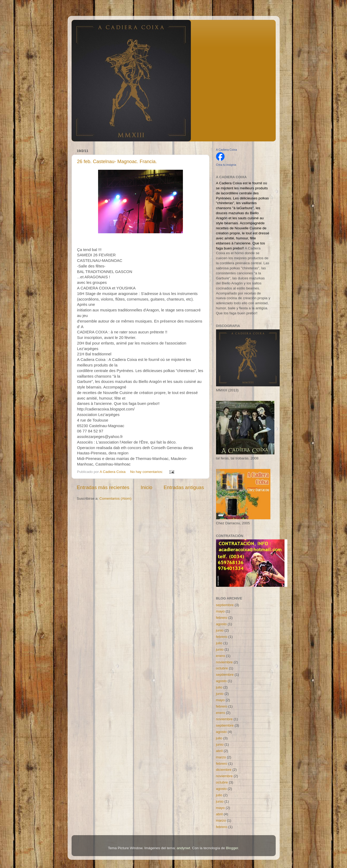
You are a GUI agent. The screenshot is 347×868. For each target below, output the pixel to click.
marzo (221, 757)
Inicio (147, 487)
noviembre (224, 662)
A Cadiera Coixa (227, 150)
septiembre (225, 605)
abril (219, 751)
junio (220, 630)
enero (221, 656)
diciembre (224, 770)
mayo (220, 611)
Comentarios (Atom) (115, 498)
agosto (221, 624)
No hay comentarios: (147, 472)
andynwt (183, 848)
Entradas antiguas (184, 487)
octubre (222, 668)
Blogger (232, 848)
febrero (222, 618)
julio (219, 643)
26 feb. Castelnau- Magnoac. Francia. (117, 162)
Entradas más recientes (103, 487)
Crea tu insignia (226, 165)
